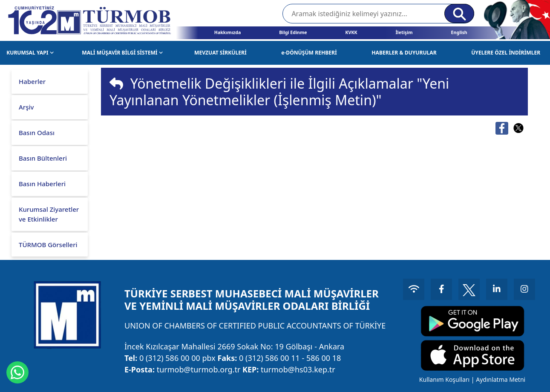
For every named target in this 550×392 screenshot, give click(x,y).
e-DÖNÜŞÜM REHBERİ (309, 53)
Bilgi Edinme (293, 32)
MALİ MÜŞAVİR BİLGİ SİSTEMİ (122, 53)
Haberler (32, 81)
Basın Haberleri (42, 184)
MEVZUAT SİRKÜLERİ (220, 53)
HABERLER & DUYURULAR (404, 53)
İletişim (404, 32)
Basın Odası (37, 133)
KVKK (351, 32)
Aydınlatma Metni (501, 379)
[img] (116, 84)
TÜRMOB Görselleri (48, 245)
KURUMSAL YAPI (30, 53)
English (459, 32)
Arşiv (26, 107)
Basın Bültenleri (43, 158)
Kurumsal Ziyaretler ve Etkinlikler (49, 214)
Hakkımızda (228, 32)
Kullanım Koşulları (444, 379)
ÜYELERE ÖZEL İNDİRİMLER (506, 53)
